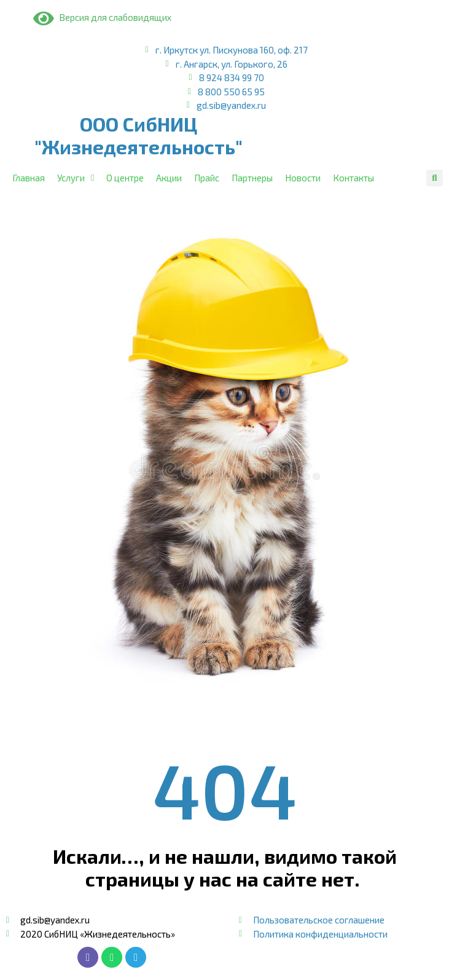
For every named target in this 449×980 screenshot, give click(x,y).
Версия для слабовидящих (102, 17)
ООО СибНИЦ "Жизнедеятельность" (139, 136)
